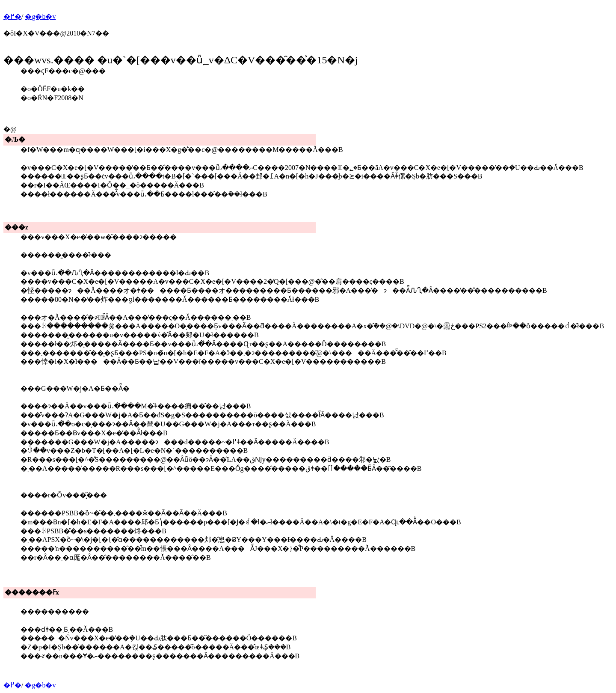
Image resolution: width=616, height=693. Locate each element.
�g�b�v (40, 16)
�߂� (12, 16)
